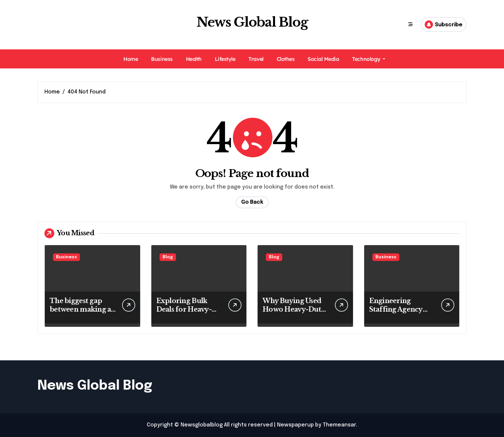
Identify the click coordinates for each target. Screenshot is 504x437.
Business (162, 59)
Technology (368, 59)
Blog (168, 257)
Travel (256, 59)
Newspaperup (295, 425)
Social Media (323, 59)
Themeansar (339, 425)
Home (131, 59)
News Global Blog (252, 22)
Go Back (252, 202)
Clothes (286, 59)
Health (194, 59)
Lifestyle (225, 59)
